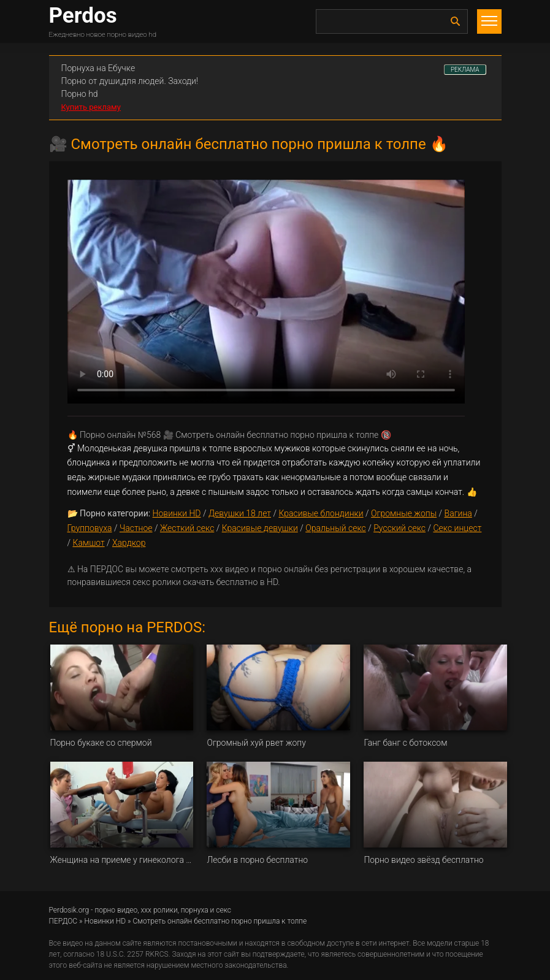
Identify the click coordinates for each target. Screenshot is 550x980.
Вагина (458, 513)
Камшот (88, 543)
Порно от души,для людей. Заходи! (130, 81)
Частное (136, 528)
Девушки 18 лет (240, 513)
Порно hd (80, 94)
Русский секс (399, 528)
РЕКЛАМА (465, 70)
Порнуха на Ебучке (98, 68)
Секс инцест (457, 528)
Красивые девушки (260, 528)
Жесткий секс (187, 528)
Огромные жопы (404, 513)
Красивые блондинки (321, 513)
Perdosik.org (69, 910)
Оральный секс (336, 528)
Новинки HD (177, 513)
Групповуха (90, 528)
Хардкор (129, 543)
